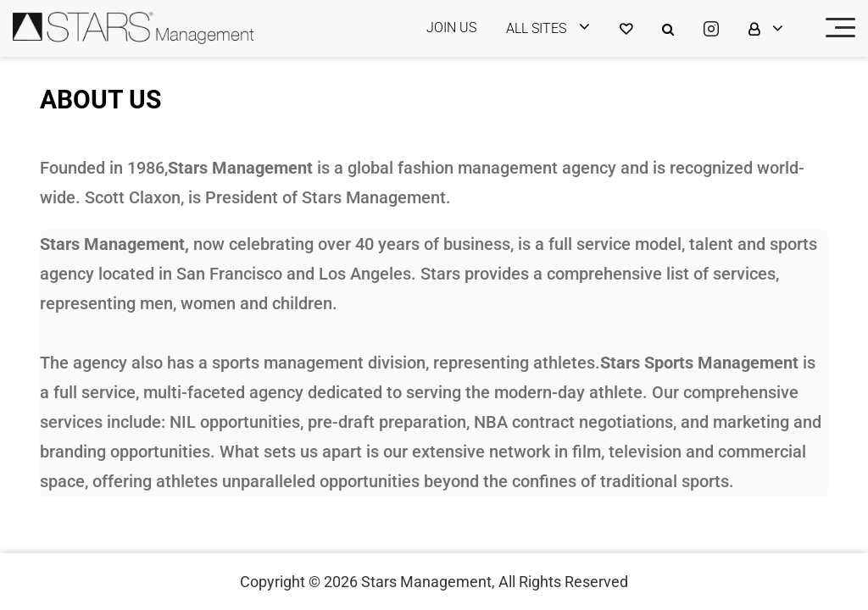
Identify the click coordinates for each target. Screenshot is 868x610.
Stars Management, (428, 582)
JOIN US (451, 28)
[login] (559, 28)
